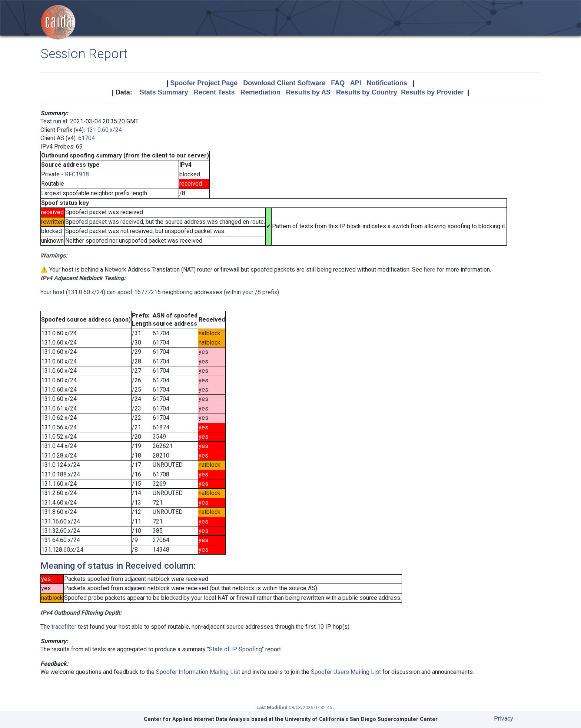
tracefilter (64, 627)
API (356, 83)
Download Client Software (284, 83)
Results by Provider (432, 92)
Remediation (260, 92)
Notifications (387, 83)
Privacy (504, 719)
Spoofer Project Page (204, 83)
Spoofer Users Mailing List (346, 672)
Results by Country (367, 92)
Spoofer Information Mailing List (198, 672)
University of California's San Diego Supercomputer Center (361, 719)
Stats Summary (164, 92)
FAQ (338, 83)
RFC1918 (77, 174)
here (430, 270)
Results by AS (308, 92)
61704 (87, 138)
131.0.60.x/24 (104, 130)
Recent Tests (214, 92)
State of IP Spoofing (235, 649)
